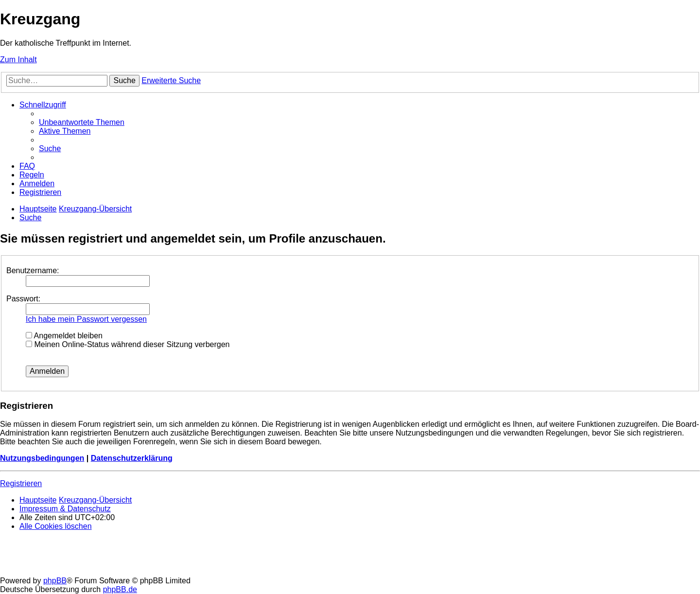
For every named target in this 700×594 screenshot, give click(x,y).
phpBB (55, 581)
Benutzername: (33, 271)
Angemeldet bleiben (64, 336)
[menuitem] (82, 122)
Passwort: (23, 299)
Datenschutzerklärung (132, 458)
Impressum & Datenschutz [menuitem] (65, 509)
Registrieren (21, 483)
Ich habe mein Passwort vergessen (86, 319)
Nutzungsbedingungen (42, 458)
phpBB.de (120, 589)
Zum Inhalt (18, 60)
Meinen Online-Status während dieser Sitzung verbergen (128, 344)
